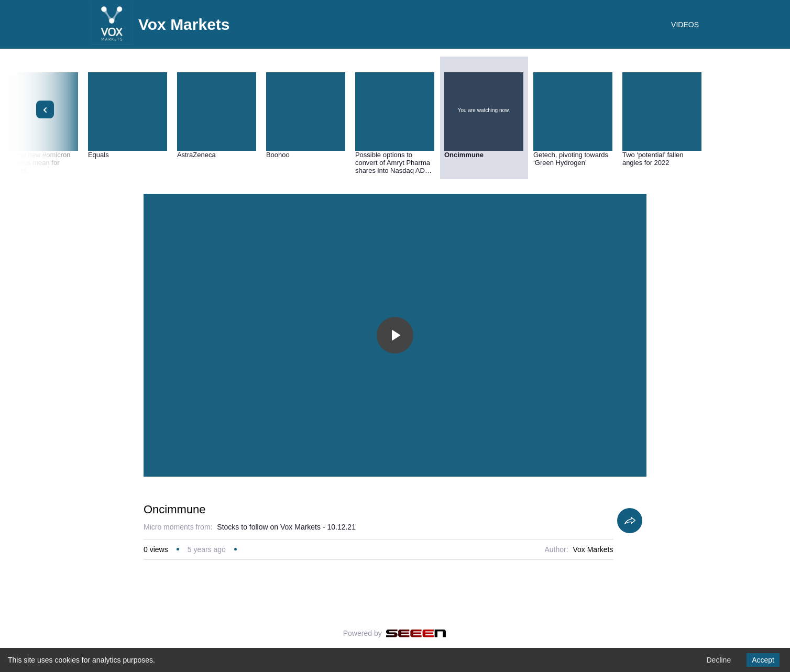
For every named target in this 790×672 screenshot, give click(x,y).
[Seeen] (416, 633)
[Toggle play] (395, 335)
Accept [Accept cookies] (763, 660)
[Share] (630, 521)
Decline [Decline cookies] (718, 660)
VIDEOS (685, 25)
